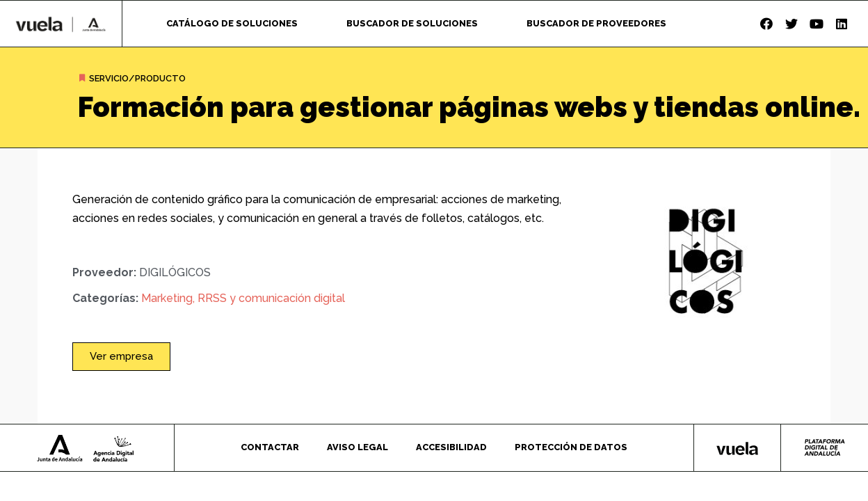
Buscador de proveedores (596, 23)
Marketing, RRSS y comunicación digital (243, 298)
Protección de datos (571, 447)
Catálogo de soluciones (232, 23)
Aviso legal (357, 447)
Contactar (270, 447)
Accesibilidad (451, 447)
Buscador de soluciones (412, 23)
